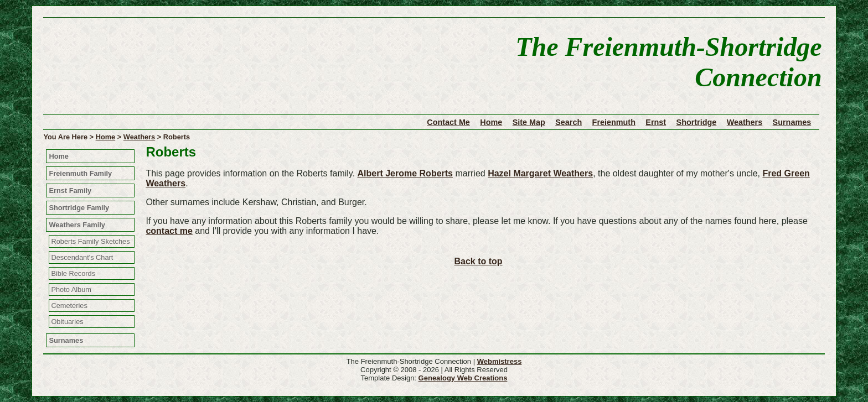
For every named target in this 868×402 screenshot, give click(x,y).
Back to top (478, 261)
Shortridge (697, 122)
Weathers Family (77, 225)
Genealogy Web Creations (463, 378)
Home (491, 122)
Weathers (745, 122)
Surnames (792, 122)
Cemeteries (69, 306)
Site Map (529, 122)
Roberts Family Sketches (90, 241)
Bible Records (73, 273)
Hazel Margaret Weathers (540, 173)
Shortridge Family (79, 208)
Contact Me (448, 122)
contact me (169, 231)
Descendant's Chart (82, 257)
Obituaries (67, 322)
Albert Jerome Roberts (405, 173)
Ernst (656, 122)
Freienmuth (614, 122)
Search (569, 122)
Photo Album (71, 289)
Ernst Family (70, 190)
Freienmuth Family (80, 173)
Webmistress (500, 361)
